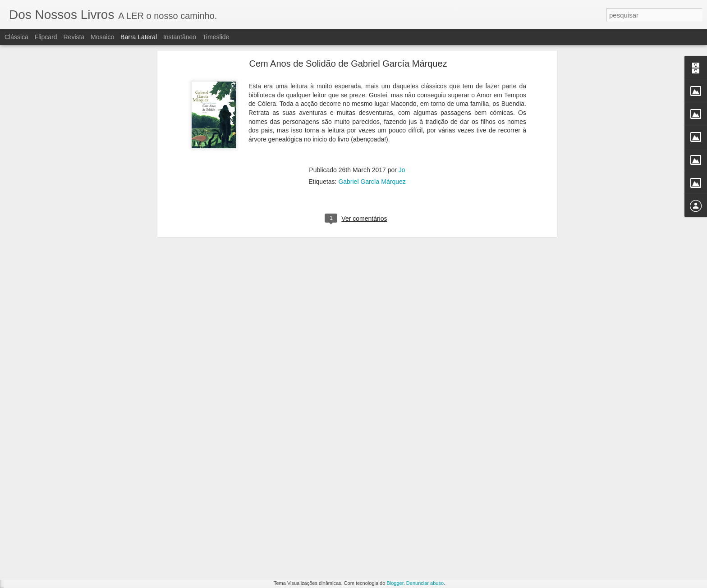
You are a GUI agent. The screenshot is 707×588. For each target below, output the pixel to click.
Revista (74, 37)
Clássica (16, 37)
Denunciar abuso (425, 583)
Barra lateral (139, 37)
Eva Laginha (314, 524)
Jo (402, 47)
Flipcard (46, 37)
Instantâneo (180, 37)
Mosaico (102, 37)
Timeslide (216, 37)
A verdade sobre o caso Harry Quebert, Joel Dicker (83, 521)
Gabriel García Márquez (372, 59)
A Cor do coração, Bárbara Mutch (62, 562)
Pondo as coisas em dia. (52, 501)
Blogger (395, 583)
